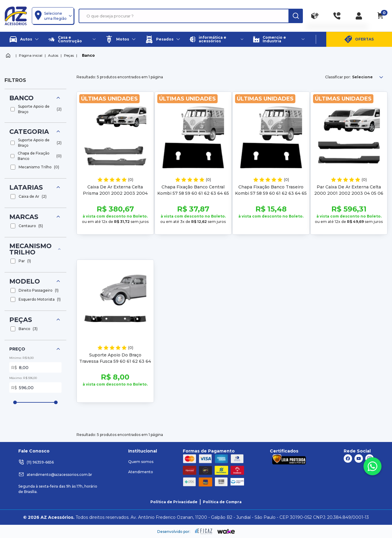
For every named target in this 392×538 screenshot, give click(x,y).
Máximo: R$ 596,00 (23, 378)
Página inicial (31, 55)
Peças (69, 55)
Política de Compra (222, 502)
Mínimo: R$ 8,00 (21, 358)
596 (39, 388)
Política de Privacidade (174, 502)
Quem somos (141, 462)
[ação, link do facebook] (348, 458)
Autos (53, 55)
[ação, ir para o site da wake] (226, 532)
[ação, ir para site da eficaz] (204, 531)
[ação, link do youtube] (359, 458)
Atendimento (141, 472)
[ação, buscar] (296, 16)
